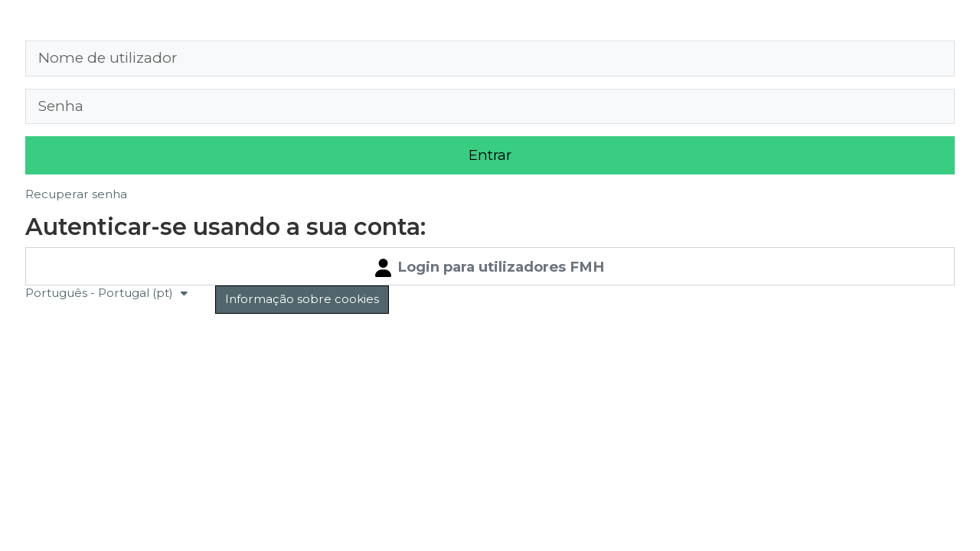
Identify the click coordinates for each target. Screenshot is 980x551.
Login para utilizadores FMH (490, 267)
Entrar (490, 155)
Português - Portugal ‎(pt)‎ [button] (101, 293)
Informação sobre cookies (302, 299)
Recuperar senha (76, 194)
